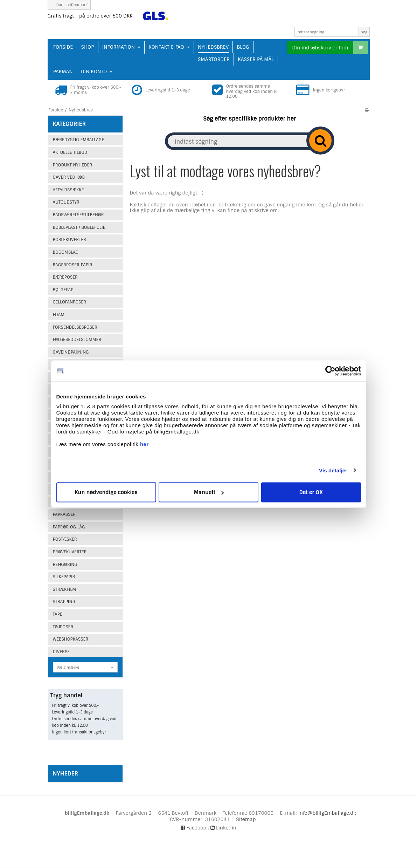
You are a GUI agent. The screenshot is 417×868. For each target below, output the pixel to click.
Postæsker (65, 539)
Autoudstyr (66, 202)
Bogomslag (66, 252)
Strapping (64, 602)
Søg (364, 32)
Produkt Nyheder (73, 165)
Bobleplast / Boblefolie (79, 227)
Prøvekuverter (70, 552)
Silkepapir (64, 577)
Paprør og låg (69, 527)
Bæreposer (65, 277)
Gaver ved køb (69, 177)
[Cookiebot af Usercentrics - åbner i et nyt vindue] (330, 371)
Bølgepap (63, 290)
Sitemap (246, 819)
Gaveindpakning (71, 352)
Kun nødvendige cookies (106, 492)
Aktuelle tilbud (70, 152)
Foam (59, 315)
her (144, 444)
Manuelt (209, 492)
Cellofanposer (70, 302)
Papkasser (64, 514)
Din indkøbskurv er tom (330, 48)
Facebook (195, 828)
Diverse (61, 652)
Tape (58, 614)
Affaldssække (68, 190)
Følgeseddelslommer (77, 340)
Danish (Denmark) (69, 5)
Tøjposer (63, 627)
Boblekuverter (69, 240)
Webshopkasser (71, 639)
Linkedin (223, 828)
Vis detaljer (333, 470)
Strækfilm (64, 589)
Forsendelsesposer (75, 327)
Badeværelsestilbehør (78, 215)
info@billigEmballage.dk (327, 813)
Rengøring (65, 565)
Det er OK (311, 492)
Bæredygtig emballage (79, 140)
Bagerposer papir (73, 265)
